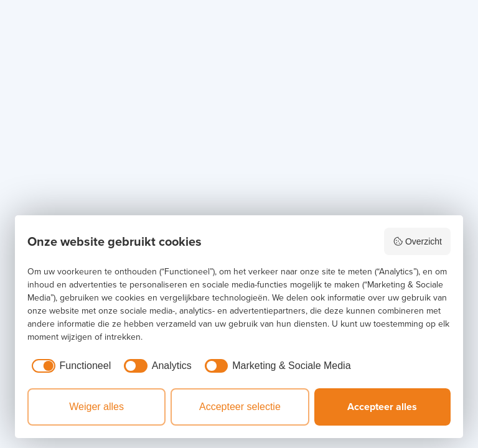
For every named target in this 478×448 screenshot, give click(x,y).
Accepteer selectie (240, 407)
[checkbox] (69, 366)
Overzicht (417, 241)
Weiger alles (96, 407)
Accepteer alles (382, 407)
